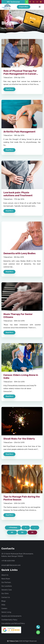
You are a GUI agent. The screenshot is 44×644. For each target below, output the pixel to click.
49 (12, 532)
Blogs (4, 601)
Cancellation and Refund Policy (13, 623)
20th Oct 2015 (19, 503)
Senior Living (6, 612)
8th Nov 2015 (19, 257)
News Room (6, 579)
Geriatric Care (7, 590)
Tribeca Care (13, 641)
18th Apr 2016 (19, 135)
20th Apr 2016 (19, 78)
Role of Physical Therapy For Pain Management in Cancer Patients (20, 74)
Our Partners (6, 582)
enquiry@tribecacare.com (11, 565)
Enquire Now (24, 7)
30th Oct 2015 (19, 321)
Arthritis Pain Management (19, 132)
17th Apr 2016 (19, 199)
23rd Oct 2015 (19, 442)
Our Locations (7, 586)
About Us (5, 575)
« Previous (13, 528)
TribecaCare (8, 78)
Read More (9, 89)
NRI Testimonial (13, 2)
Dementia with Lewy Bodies (19, 253)
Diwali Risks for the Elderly (19, 439)
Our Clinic (5, 594)
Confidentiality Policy (9, 620)
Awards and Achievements (11, 616)
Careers (4, 609)
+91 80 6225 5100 (8, 561)
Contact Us (6, 597)
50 (22, 532)
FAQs (3, 605)
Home (4, 28)
